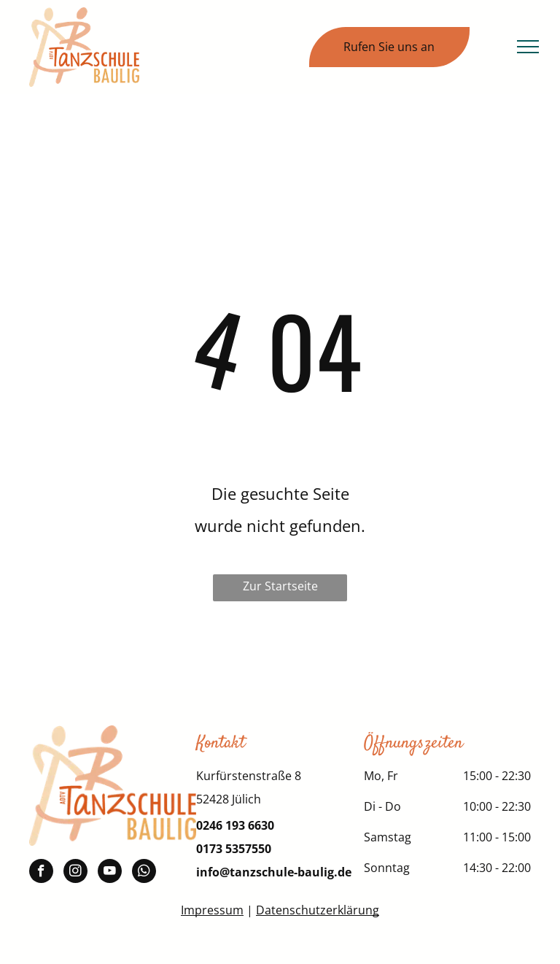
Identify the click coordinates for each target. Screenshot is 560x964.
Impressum (212, 910)
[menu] (528, 47)
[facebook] (41, 873)
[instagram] (75, 873)
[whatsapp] (144, 873)
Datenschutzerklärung (318, 910)
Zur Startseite (280, 586)
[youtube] (110, 873)
